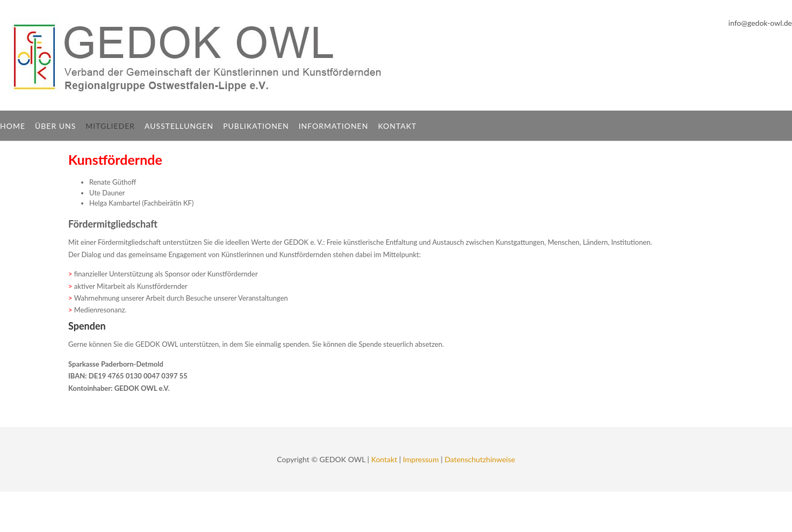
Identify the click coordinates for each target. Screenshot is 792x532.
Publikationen (256, 126)
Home (13, 126)
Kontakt (397, 126)
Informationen (334, 126)
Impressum (421, 459)
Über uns (55, 126)
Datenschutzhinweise (480, 459)
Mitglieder (110, 126)
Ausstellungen (179, 126)
